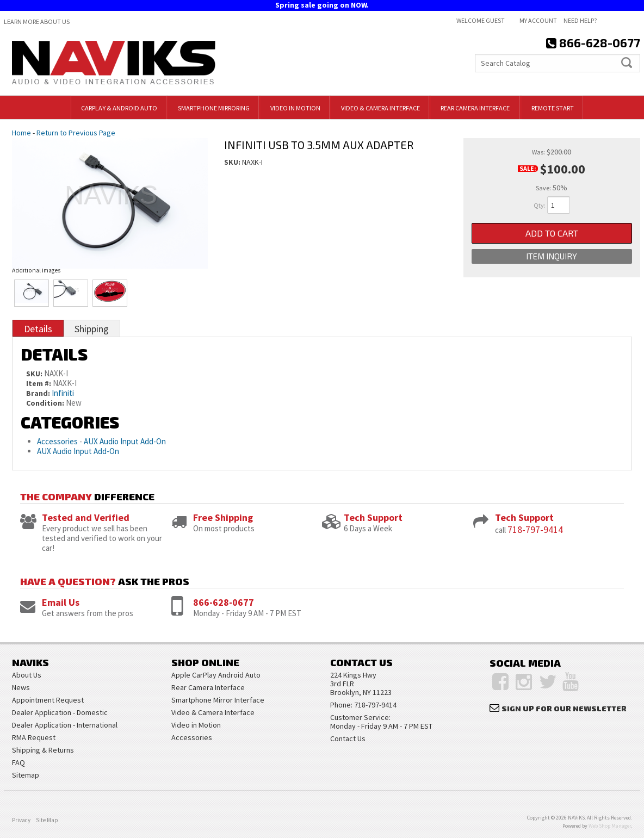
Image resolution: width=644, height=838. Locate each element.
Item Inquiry (552, 256)
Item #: (39, 383)
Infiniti (63, 393)
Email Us (61, 602)
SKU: (233, 162)
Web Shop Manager (610, 826)
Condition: (45, 403)
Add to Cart (552, 233)
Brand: (38, 393)
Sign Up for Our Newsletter (564, 708)
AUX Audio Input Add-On (125, 441)
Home (21, 133)
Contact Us (348, 738)
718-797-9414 (535, 529)
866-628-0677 (224, 602)
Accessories (57, 441)
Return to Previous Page (76, 133)
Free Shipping (223, 517)
